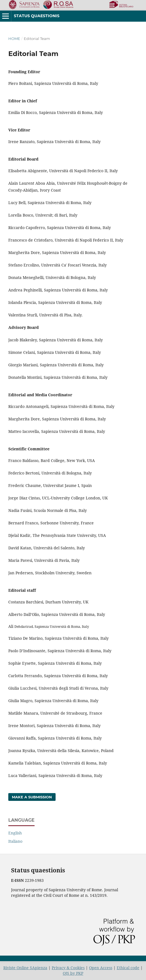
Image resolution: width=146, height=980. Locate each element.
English (15, 833)
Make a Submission (32, 797)
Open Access (101, 968)
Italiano (15, 841)
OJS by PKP (73, 973)
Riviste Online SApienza (25, 968)
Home (14, 39)
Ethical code (128, 968)
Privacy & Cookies (68, 968)
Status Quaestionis (37, 16)
